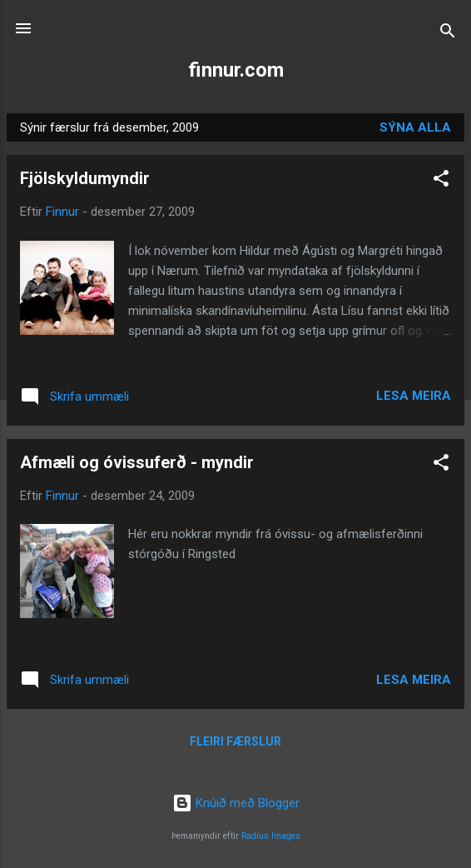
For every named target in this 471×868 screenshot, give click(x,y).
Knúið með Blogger (236, 803)
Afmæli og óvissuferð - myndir (137, 462)
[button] (441, 181)
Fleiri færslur (235, 741)
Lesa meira (414, 396)
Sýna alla (415, 127)
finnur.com (236, 70)
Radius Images (271, 836)
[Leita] (448, 34)
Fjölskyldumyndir (85, 178)
